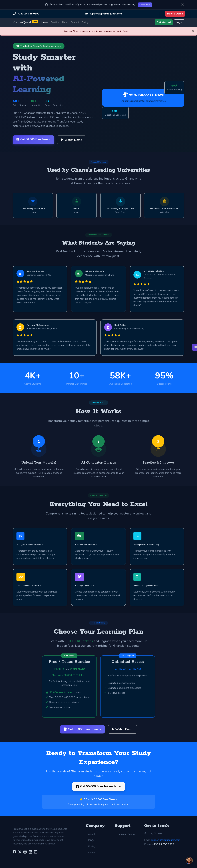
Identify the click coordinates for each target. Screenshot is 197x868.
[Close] (183, 5)
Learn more (145, 5)
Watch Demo (72, 140)
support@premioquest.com (106, 14)
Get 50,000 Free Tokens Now (98, 779)
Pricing (85, 22)
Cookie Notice (124, 864)
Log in (179, 22)
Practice (55, 22)
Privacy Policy (105, 864)
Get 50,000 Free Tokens (33, 139)
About (65, 22)
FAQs (91, 833)
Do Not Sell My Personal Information (157, 864)
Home (45, 22)
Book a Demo (175, 14)
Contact (75, 22)
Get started (164, 22)
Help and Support (127, 827)
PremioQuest (25, 22)
